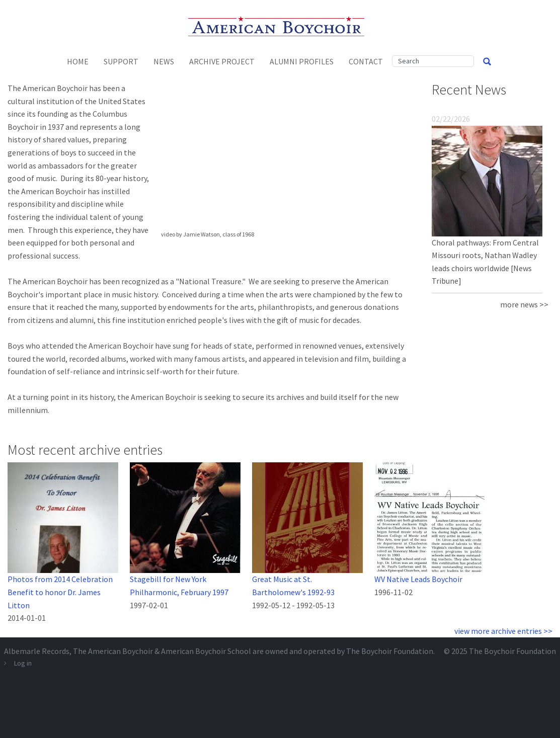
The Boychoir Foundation (512, 651)
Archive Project (222, 61)
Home (78, 61)
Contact (366, 61)
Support (121, 61)
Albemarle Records (37, 651)
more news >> (524, 304)
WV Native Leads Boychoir (418, 579)
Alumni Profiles (302, 61)
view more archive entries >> (503, 631)
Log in (23, 663)
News (164, 61)
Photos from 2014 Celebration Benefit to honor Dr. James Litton (60, 592)
